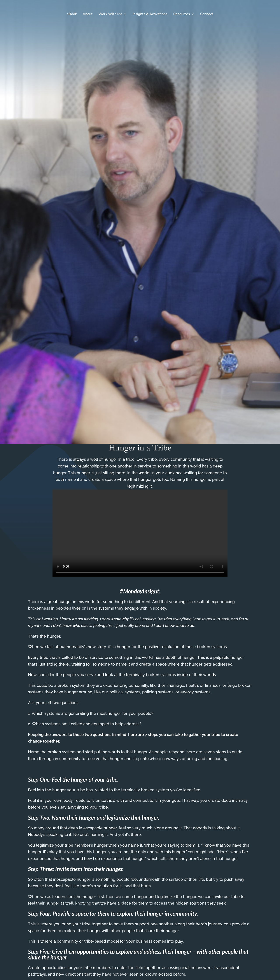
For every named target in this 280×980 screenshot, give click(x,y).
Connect (207, 14)
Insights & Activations (150, 14)
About (88, 14)
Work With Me (110, 14)
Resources (182, 14)
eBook (72, 14)
